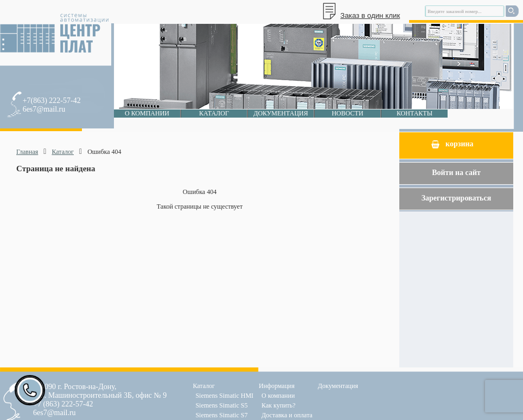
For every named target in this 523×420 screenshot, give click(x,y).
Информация (277, 386)
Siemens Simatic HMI (224, 396)
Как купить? (279, 405)
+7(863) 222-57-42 (52, 101)
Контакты (414, 113)
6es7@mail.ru (44, 109)
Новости (347, 113)
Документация (281, 113)
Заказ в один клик (370, 15)
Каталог (214, 113)
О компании (147, 113)
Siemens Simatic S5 (221, 405)
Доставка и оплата (287, 415)
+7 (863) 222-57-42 (63, 404)
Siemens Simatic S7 (221, 415)
